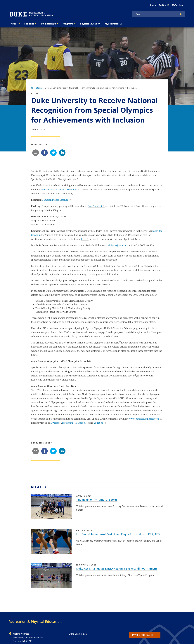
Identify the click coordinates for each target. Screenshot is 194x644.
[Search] (182, 14)
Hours (153, 5)
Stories (39, 88)
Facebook (81, 423)
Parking (163, 5)
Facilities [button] (29, 24)
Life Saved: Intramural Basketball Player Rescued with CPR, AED (118, 534)
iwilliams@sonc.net (117, 245)
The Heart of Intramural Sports (97, 500)
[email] (36, 153)
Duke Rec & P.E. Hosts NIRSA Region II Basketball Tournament (117, 569)
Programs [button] (68, 24)
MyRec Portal (112, 24)
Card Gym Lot (95, 206)
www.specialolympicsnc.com (144, 419)
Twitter (55, 423)
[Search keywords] (155, 14)
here (84, 239)
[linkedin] (62, 153)
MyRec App (177, 5)
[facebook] (44, 153)
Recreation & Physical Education (35, 622)
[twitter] (53, 153)
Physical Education (90, 24)
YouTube (98, 423)
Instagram (68, 423)
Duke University (77, 634)
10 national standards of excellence (59, 190)
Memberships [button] (48, 24)
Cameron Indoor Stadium (55, 200)
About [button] (14, 24)
